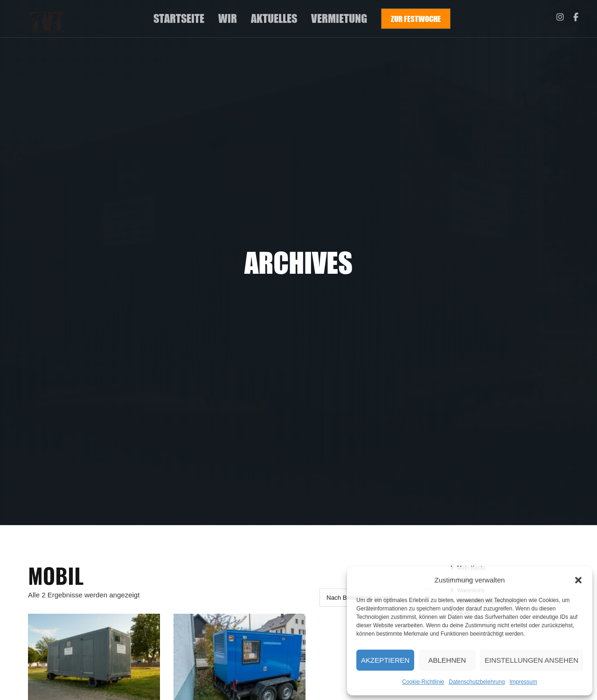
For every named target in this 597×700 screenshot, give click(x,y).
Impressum (523, 682)
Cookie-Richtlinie (423, 682)
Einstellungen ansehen (531, 660)
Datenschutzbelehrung (477, 682)
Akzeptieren (385, 660)
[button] (578, 580)
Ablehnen (447, 660)
